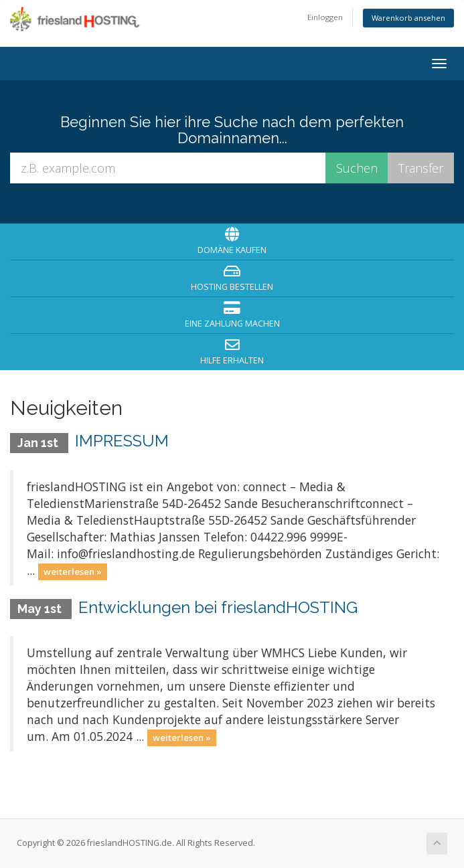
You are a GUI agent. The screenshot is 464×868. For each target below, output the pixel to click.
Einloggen (325, 17)
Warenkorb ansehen (408, 18)
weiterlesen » (73, 572)
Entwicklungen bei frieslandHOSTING (218, 607)
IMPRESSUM (122, 441)
